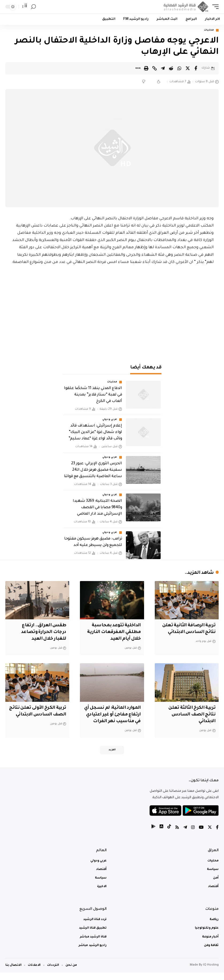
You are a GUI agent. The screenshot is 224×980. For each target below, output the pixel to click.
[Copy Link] (155, 68)
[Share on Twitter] (188, 68)
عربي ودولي (110, 420)
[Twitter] (210, 836)
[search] (33, 7)
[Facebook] (217, 836)
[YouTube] (201, 836)
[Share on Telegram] (163, 68)
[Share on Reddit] (171, 68)
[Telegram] (185, 836)
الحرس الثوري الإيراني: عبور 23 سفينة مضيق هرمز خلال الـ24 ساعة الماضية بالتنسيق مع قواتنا (93, 470)
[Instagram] (193, 836)
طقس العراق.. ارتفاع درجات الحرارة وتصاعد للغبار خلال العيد (43, 632)
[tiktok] (169, 836)
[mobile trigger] (214, 7)
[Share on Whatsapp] (179, 68)
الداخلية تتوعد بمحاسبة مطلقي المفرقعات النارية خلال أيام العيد (113, 632)
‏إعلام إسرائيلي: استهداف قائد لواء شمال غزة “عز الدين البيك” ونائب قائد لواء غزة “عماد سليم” (95, 433)
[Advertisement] (112, 312)
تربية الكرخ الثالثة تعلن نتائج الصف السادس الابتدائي (191, 715)
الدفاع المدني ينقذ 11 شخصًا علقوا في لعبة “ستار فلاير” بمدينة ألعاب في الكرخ (93, 395)
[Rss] (177, 836)
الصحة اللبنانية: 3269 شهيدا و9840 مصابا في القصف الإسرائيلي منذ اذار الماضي (97, 508)
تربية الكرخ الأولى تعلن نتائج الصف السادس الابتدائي (42, 715)
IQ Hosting (211, 973)
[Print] (146, 68)
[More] (138, 68)
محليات (209, 30)
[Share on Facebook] (196, 68)
